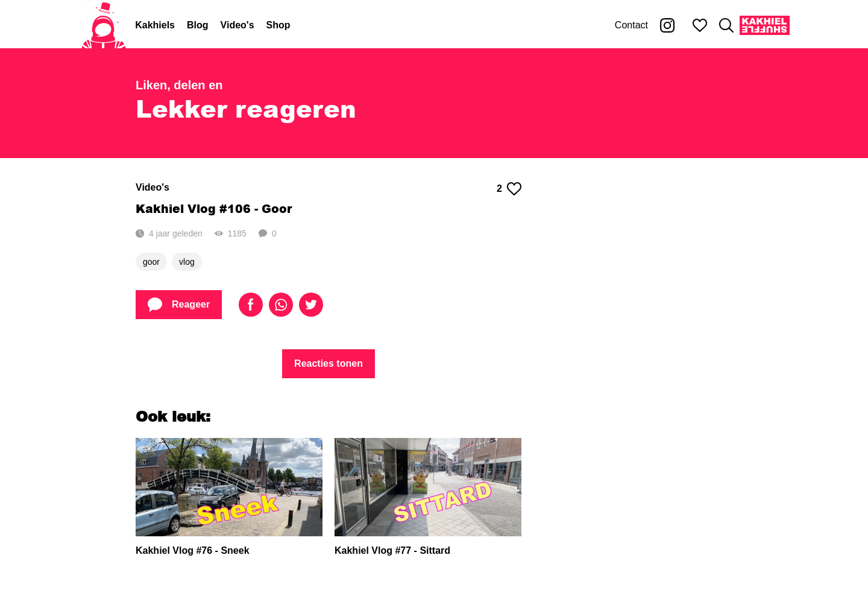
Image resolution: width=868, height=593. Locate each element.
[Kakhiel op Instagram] (667, 25)
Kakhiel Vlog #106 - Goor (214, 208)
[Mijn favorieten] (700, 25)
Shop (278, 25)
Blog (198, 25)
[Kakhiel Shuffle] (765, 25)
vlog (187, 262)
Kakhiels (155, 25)
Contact (631, 25)
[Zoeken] (726, 25)
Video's (237, 25)
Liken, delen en (179, 85)
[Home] (104, 25)
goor (151, 262)
